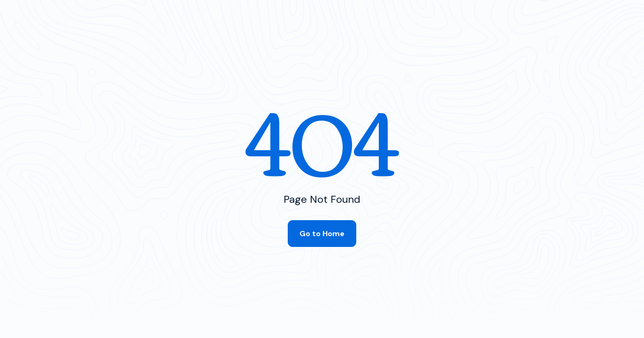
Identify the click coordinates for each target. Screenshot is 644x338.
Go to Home (322, 234)
